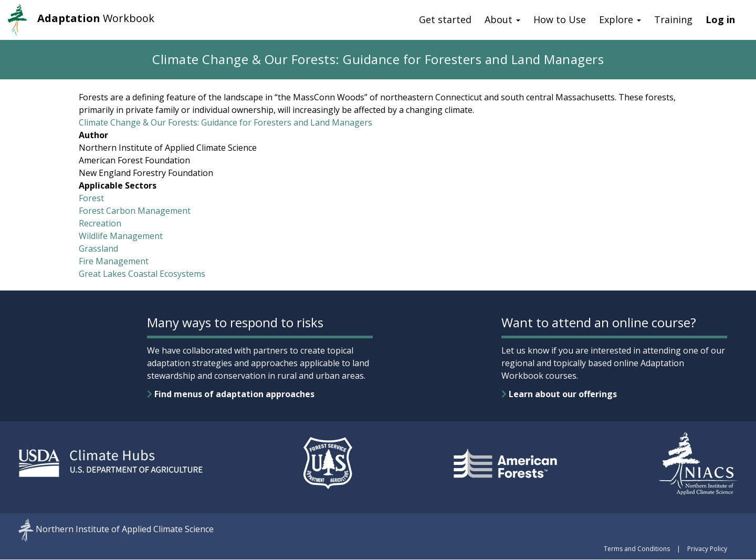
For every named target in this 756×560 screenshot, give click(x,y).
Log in (720, 19)
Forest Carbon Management (135, 211)
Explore (620, 19)
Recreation (100, 223)
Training (673, 19)
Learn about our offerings (559, 394)
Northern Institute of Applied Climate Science (125, 530)
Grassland (98, 248)
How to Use (560, 19)
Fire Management (114, 261)
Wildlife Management (121, 236)
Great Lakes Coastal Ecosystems (142, 274)
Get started (445, 19)
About (502, 19)
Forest (91, 198)
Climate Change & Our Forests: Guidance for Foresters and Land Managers (225, 122)
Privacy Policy (707, 549)
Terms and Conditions (637, 549)
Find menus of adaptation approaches (231, 394)
